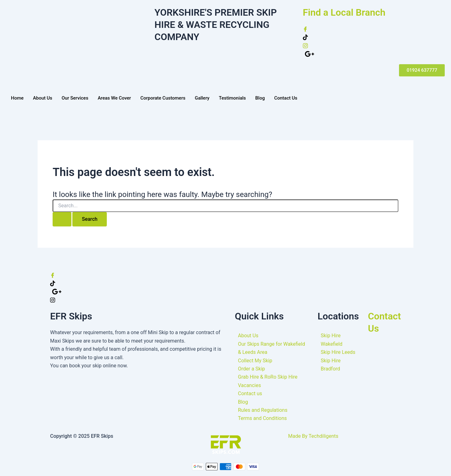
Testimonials (232, 98)
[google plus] (375, 54)
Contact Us (286, 98)
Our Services (75, 98)
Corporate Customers (163, 98)
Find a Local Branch (344, 12)
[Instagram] (225, 300)
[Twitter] (374, 37)
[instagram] (374, 45)
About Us (43, 98)
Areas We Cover (114, 98)
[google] (226, 292)
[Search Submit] (62, 219)
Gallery (202, 98)
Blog (260, 98)
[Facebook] (374, 29)
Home (17, 98)
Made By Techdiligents (313, 436)
